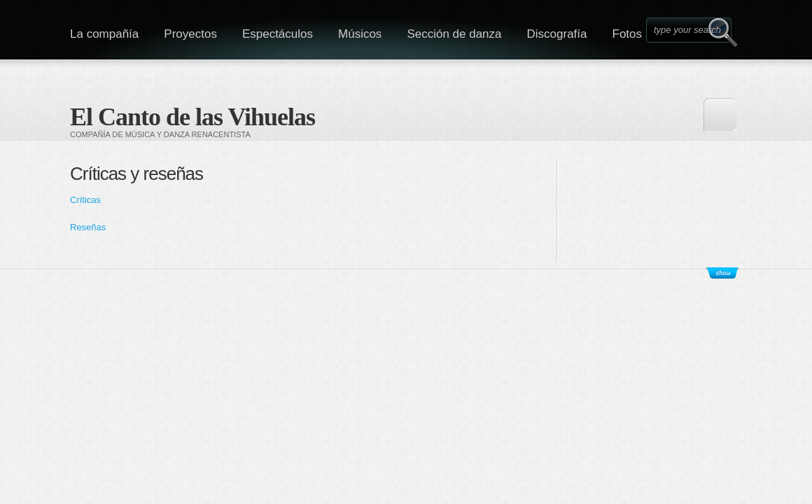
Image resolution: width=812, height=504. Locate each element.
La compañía (104, 34)
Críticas (85, 200)
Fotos (628, 34)
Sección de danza (454, 34)
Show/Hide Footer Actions (722, 273)
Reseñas (89, 227)
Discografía (557, 34)
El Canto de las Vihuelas (192, 117)
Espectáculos (278, 34)
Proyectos (190, 34)
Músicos (360, 34)
